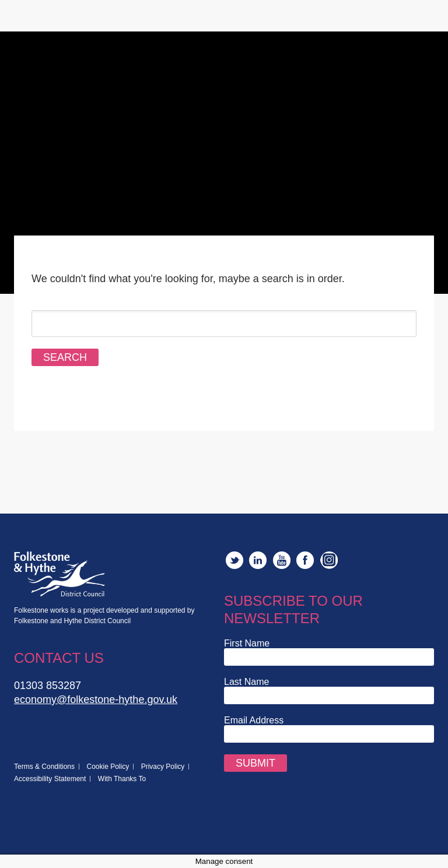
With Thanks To (122, 779)
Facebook (305, 560)
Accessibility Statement (50, 779)
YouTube (282, 560)
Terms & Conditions (44, 767)
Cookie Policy (108, 767)
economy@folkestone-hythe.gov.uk (96, 700)
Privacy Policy (163, 767)
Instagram (329, 560)
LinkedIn (258, 560)
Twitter (235, 560)
